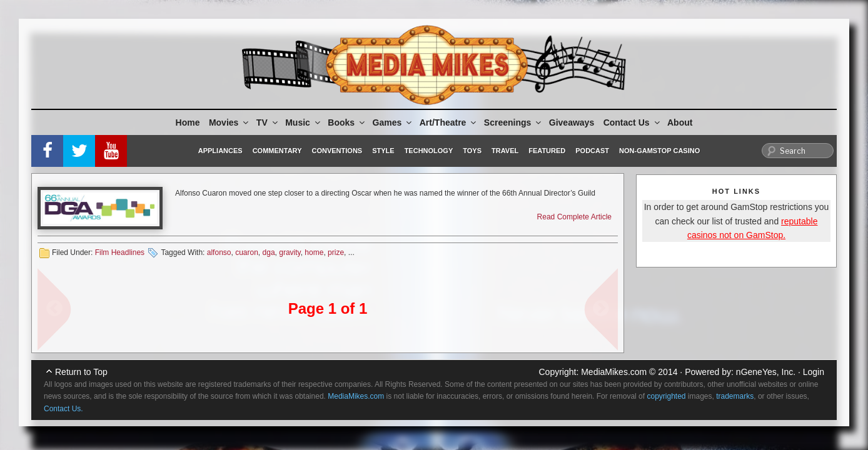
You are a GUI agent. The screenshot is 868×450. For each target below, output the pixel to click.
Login (814, 372)
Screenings (513, 122)
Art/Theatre (449, 122)
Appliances (220, 151)
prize (336, 252)
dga (269, 252)
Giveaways (572, 122)
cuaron (247, 252)
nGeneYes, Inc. (766, 372)
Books (347, 122)
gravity (290, 252)
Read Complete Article (574, 217)
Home (188, 122)
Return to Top (81, 372)
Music (304, 122)
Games (393, 122)
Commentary (277, 151)
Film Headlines (120, 252)
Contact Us (633, 122)
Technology (429, 151)
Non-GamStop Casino (659, 151)
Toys (472, 151)
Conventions (337, 151)
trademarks (735, 396)
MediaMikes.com (614, 372)
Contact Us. (63, 409)
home (314, 252)
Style (383, 151)
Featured (547, 151)
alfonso (219, 252)
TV (268, 122)
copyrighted (666, 396)
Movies (230, 122)
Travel (505, 151)
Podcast (592, 151)
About (680, 122)
